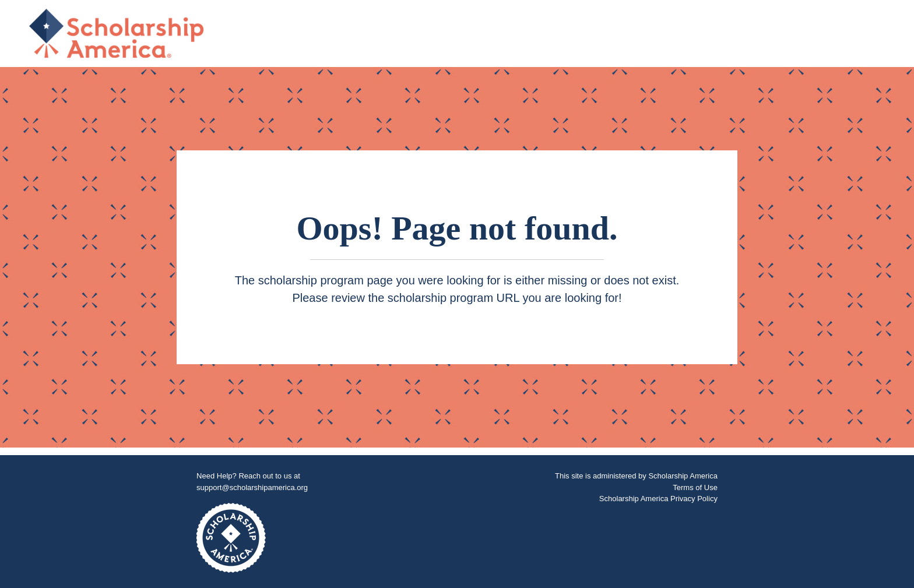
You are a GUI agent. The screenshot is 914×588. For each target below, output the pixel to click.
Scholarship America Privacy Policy (658, 499)
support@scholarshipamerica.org (252, 487)
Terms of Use (695, 487)
